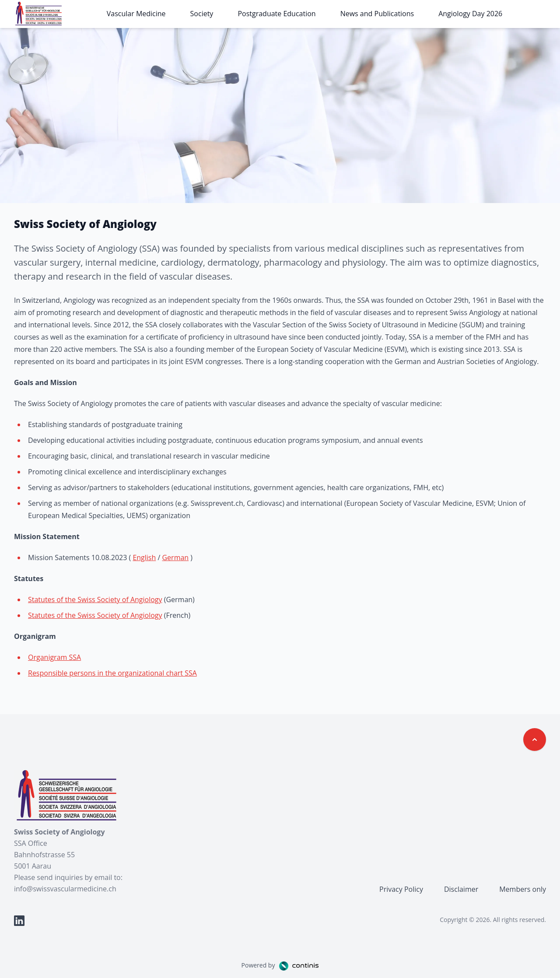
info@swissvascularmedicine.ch (65, 889)
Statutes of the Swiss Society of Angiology (95, 599)
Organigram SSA (54, 657)
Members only (523, 889)
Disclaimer (461, 889)
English (144, 557)
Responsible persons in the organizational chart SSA (112, 673)
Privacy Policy (401, 889)
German (175, 557)
